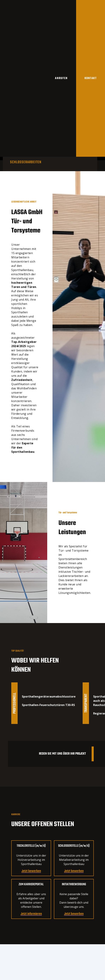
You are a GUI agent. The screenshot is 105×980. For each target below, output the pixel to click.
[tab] (26, 162)
